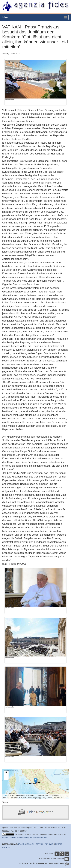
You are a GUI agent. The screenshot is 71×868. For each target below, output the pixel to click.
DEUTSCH (59, 844)
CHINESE (6, 847)
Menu (6, 17)
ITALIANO (22, 844)
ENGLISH (31, 844)
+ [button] (6, 773)
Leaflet (5, 795)
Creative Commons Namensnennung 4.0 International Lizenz (25, 838)
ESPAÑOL (40, 844)
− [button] (6, 777)
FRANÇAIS (49, 844)
